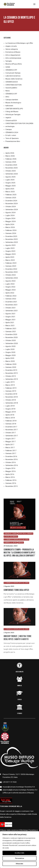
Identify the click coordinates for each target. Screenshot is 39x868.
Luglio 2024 (10, 215)
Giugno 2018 (10, 409)
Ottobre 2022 (11, 275)
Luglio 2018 (10, 406)
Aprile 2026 (10, 153)
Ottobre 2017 (11, 433)
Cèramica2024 (11, 120)
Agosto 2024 (10, 212)
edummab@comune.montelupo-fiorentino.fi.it (20, 790)
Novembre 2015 (12, 486)
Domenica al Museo (13, 52)
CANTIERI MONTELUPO (14, 109)
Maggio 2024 (11, 221)
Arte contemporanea (13, 58)
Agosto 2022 (10, 281)
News (8, 91)
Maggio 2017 (11, 441)
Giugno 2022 (10, 287)
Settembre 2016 (12, 465)
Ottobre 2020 (11, 340)
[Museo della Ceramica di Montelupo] (9, 4)
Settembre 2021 (12, 311)
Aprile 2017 (10, 444)
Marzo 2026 (10, 156)
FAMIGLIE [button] (20, 686)
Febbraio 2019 (11, 388)
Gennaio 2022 (11, 299)
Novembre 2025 (12, 168)
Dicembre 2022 (11, 269)
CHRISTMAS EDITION (13, 85)
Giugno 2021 (10, 317)
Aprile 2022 (10, 293)
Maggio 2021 (11, 320)
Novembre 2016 (12, 459)
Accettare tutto (19, 853)
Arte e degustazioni (13, 55)
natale (8, 67)
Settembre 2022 (12, 278)
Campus (9, 129)
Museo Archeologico (13, 103)
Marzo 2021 (10, 325)
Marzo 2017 (10, 447)
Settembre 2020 (12, 343)
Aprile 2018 (10, 415)
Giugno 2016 (10, 468)
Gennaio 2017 (11, 453)
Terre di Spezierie (12, 138)
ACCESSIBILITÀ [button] (19, 672)
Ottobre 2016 (11, 462)
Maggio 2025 (11, 186)
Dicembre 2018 (11, 394)
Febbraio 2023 (11, 263)
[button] (19, 514)
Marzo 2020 (10, 361)
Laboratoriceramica (13, 76)
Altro (7, 97)
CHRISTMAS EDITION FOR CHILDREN (19, 123)
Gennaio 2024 (11, 233)
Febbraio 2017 (11, 450)
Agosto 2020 (10, 346)
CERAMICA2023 (12, 82)
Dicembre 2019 (11, 370)
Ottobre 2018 (11, 400)
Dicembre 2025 (11, 165)
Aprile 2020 (10, 358)
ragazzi (8, 117)
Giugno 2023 (10, 251)
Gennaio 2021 (11, 331)
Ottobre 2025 (11, 171)
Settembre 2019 (12, 379)
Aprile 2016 (10, 474)
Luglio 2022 (10, 284)
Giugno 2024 (10, 218)
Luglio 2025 (10, 180)
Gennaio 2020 (11, 367)
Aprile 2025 (10, 189)
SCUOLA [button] (20, 700)
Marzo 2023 (10, 260)
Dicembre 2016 (11, 456)
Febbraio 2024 (11, 230)
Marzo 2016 (10, 477)
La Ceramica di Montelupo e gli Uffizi (19, 43)
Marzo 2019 (10, 385)
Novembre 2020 (12, 337)
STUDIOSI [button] (20, 713)
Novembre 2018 (12, 397)
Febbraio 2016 (11, 480)
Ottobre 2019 (11, 376)
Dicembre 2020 (11, 334)
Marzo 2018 (10, 418)
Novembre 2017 (12, 430)
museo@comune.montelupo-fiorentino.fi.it (19, 787)
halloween (9, 106)
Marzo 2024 (10, 227)
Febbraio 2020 (11, 364)
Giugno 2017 (10, 439)
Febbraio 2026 (11, 159)
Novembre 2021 (12, 305)
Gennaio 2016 (11, 483)
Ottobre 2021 (11, 308)
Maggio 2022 (11, 290)
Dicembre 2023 (11, 236)
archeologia (10, 126)
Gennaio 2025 (11, 198)
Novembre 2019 (12, 373)
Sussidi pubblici (11, 88)
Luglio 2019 (10, 382)
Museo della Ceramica (14, 79)
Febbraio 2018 (11, 421)
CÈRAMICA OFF (11, 70)
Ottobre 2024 (11, 206)
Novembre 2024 (12, 203)
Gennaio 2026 (11, 162)
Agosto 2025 (10, 177)
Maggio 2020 (11, 355)
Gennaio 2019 (11, 391)
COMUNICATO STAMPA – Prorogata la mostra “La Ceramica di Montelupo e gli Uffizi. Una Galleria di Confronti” (19, 553)
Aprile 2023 (10, 257)
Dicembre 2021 (11, 302)
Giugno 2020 (10, 352)
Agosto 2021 (10, 314)
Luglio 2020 (10, 349)
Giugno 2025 (10, 183)
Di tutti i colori (11, 135)
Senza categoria (12, 49)
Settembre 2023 (12, 242)
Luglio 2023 (10, 248)
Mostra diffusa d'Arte (14, 64)
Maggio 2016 (11, 471)
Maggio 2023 (11, 254)
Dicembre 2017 (11, 427)
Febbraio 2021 (11, 328)
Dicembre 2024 (11, 201)
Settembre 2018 (12, 403)
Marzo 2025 (10, 192)
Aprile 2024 (10, 224)
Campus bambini (12, 100)
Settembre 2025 (12, 174)
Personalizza (20, 858)
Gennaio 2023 (11, 266)
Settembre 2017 (12, 436)
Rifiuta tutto (19, 864)
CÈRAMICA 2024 (12, 132)
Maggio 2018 (11, 412)
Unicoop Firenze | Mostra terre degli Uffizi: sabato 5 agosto (17, 638)
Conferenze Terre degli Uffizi (16, 590)
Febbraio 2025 (11, 195)
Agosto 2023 (10, 245)
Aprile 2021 (10, 322)
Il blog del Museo (12, 111)
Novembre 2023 (12, 239)
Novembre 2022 (12, 272)
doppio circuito (11, 46)
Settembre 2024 (12, 209)
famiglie (9, 61)
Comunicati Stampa (13, 73)
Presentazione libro (13, 141)
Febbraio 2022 (11, 296)
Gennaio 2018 (11, 424)
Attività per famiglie (13, 114)
